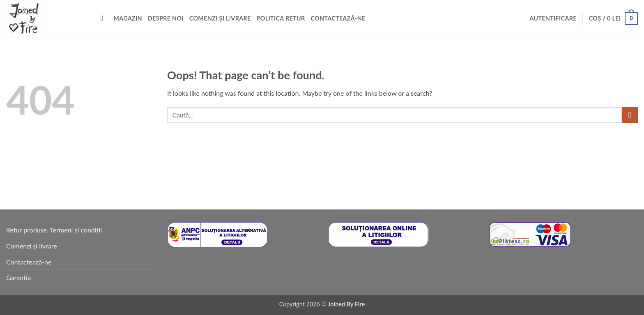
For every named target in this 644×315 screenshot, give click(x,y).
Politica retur (281, 18)
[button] (553, 18)
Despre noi (166, 18)
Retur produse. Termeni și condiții (54, 230)
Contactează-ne (338, 18)
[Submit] (630, 115)
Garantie (18, 277)
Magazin (128, 18)
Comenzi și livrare (220, 18)
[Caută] (104, 19)
